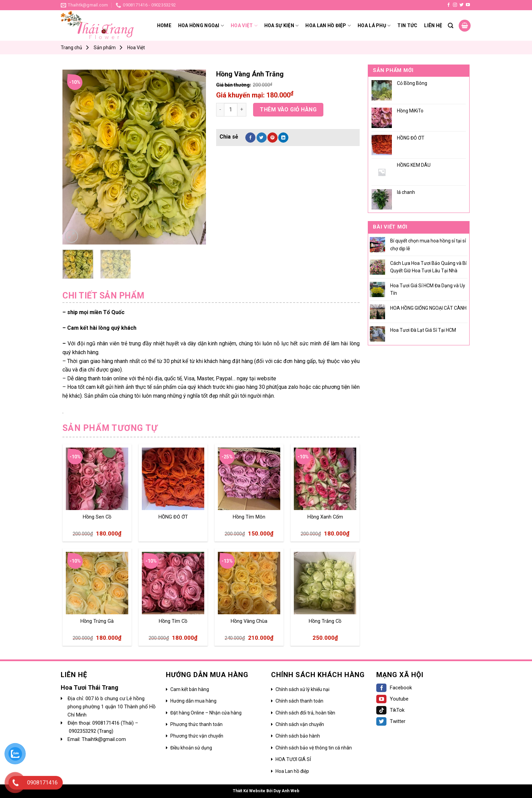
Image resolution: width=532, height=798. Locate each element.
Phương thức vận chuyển (197, 736)
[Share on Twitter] (262, 138)
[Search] (451, 26)
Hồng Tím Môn (249, 517)
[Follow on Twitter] (461, 5)
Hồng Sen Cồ (97, 517)
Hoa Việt (244, 26)
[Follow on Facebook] (449, 5)
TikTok (390, 710)
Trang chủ (71, 48)
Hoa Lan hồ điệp (292, 771)
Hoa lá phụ (374, 26)
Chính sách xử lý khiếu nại (302, 689)
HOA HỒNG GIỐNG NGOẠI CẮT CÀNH (428, 308)
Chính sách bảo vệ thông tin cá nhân (314, 748)
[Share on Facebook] (250, 138)
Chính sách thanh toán (299, 701)
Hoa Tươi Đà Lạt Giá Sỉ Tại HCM (423, 330)
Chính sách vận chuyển (300, 724)
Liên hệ (433, 25)
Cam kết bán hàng (190, 689)
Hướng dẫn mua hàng (193, 701)
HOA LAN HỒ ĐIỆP (328, 26)
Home (164, 25)
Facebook (394, 688)
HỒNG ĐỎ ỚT (173, 517)
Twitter (391, 721)
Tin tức (407, 25)
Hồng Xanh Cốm (325, 517)
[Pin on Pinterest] (272, 138)
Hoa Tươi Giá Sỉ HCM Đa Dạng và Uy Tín (428, 289)
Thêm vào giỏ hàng (288, 110)
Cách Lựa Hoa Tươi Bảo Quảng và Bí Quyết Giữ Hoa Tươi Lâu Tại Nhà (428, 267)
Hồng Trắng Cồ (325, 621)
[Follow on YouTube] (468, 5)
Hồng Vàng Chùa (249, 621)
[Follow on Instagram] (455, 5)
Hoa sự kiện (282, 26)
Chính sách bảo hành (298, 736)
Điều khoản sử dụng (191, 748)
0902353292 (83, 731)
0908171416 (107, 723)
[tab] (103, 296)
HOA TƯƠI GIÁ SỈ (293, 759)
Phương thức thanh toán (196, 724)
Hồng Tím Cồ (173, 621)
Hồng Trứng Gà (97, 621)
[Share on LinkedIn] (283, 138)
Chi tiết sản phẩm (103, 296)
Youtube (392, 699)
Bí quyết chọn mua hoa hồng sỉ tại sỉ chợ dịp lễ (428, 244)
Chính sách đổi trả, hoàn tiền (305, 713)
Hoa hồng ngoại (201, 26)
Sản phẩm (105, 48)
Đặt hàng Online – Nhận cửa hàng (206, 713)
